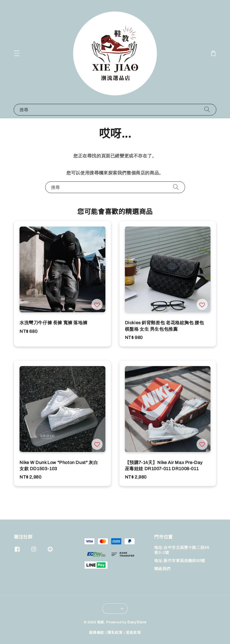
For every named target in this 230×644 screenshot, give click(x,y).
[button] (17, 53)
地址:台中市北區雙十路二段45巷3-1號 (182, 550)
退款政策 (133, 633)
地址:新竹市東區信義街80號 (180, 561)
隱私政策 (115, 633)
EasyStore (137, 622)
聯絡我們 (162, 569)
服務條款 (97, 633)
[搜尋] (207, 110)
